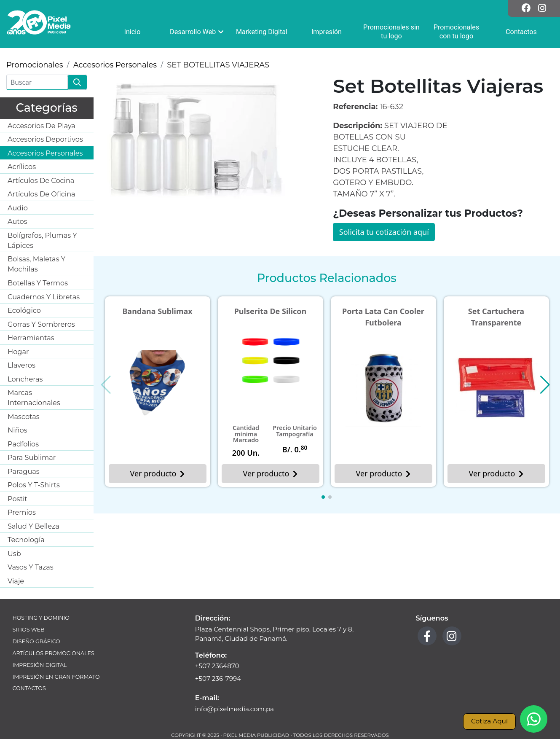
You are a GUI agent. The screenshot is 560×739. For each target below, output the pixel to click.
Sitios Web (29, 630)
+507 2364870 (217, 666)
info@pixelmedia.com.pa (234, 709)
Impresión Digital (40, 665)
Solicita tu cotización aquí (384, 232)
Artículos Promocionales (54, 653)
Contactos (29, 688)
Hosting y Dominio (41, 618)
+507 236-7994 (218, 679)
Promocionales (35, 65)
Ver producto (158, 473)
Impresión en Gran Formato (56, 677)
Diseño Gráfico (36, 641)
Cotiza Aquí (489, 721)
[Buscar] (37, 82)
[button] (323, 497)
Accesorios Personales (115, 65)
